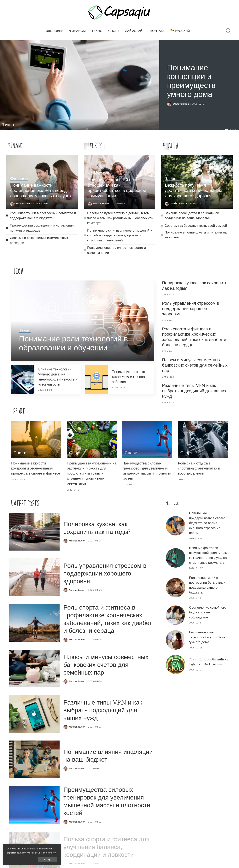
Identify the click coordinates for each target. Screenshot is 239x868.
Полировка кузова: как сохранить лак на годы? (195, 286)
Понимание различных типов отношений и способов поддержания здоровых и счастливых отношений (120, 235)
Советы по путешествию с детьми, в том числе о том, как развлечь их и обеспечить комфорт (120, 218)
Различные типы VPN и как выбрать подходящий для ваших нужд (194, 391)
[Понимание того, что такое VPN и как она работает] (96, 380)
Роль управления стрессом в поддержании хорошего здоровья (191, 309)
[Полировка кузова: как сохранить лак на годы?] (34, 532)
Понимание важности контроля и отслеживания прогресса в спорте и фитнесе (36, 468)
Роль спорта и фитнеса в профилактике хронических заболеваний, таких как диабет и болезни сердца (194, 337)
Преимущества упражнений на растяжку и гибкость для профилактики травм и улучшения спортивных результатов (92, 473)
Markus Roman (181, 104)
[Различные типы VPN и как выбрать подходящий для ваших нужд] (34, 714)
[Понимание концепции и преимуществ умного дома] (80, 85)
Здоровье (174, 178)
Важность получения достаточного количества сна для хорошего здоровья (194, 191)
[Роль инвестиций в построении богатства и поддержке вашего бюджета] (176, 588)
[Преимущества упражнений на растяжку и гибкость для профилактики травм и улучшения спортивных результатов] (92, 439)
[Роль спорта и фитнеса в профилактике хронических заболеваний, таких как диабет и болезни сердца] (34, 623)
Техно (8, 125)
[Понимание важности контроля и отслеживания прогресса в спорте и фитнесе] (36, 439)
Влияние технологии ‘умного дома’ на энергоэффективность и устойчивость (58, 377)
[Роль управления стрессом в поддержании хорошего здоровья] (34, 577)
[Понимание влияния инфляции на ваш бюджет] (34, 759)
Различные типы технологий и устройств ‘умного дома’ (207, 637)
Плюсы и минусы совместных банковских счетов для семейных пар (195, 365)
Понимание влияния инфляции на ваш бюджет (108, 756)
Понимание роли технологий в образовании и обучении (73, 343)
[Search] (229, 31)
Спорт (20, 453)
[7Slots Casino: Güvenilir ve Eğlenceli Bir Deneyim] (176, 664)
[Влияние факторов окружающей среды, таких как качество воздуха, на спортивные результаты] (176, 558)
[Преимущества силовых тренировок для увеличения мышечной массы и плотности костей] (147, 439)
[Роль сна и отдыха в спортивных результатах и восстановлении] (203, 439)
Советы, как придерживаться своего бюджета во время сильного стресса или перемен (207, 523)
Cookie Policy (48, 853)
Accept (48, 860)
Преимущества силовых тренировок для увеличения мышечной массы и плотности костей (147, 471)
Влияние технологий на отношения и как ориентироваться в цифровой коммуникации (117, 188)
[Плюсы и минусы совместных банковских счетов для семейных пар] (34, 668)
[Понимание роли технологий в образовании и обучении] (83, 321)
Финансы (19, 178)
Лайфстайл (98, 173)
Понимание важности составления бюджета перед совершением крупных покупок (41, 191)
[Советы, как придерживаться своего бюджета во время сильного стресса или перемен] (176, 526)
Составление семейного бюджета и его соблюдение (208, 612)
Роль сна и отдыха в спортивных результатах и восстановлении (199, 468)
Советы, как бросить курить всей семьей (196, 226)
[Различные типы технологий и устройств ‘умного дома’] (176, 640)
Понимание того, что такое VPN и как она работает (128, 377)
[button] (226, 130)
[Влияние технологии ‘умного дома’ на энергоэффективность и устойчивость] (23, 380)
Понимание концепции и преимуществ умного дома (191, 81)
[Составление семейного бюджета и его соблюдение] (176, 615)
